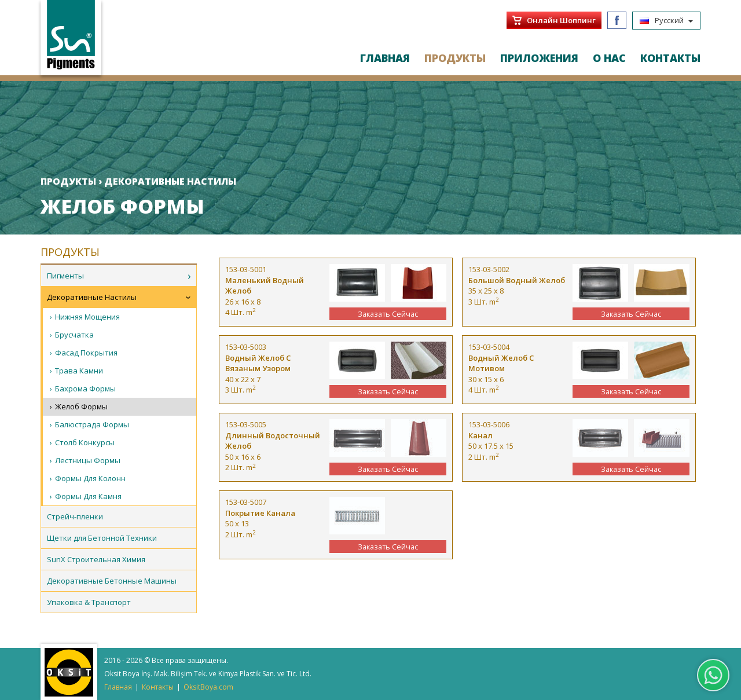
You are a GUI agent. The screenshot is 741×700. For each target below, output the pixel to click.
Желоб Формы (81, 406)
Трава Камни (79, 371)
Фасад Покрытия (86, 353)
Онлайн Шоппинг (561, 20)
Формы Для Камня (88, 496)
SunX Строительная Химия (96, 559)
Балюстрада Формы (92, 424)
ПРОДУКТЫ (455, 58)
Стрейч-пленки (75, 516)
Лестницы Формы (88, 460)
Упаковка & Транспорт (89, 602)
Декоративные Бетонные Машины (112, 581)
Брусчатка (74, 335)
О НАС (609, 58)
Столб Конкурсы (85, 442)
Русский (666, 20)
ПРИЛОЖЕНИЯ (539, 58)
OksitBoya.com (208, 687)
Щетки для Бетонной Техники (102, 538)
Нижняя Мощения (87, 317)
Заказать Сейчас (388, 314)
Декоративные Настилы (92, 297)
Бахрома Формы (85, 389)
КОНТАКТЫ (670, 58)
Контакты (158, 687)
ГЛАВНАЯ (385, 58)
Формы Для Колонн (90, 478)
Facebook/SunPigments (617, 20)
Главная (118, 687)
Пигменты (65, 276)
